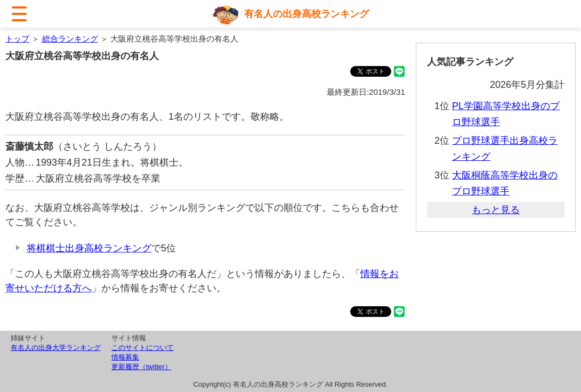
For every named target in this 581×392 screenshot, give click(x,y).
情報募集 (125, 357)
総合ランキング (70, 39)
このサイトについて (143, 348)
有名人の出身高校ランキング (306, 14)
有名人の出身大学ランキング (56, 348)
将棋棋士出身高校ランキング (89, 248)
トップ (17, 39)
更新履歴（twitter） (142, 367)
